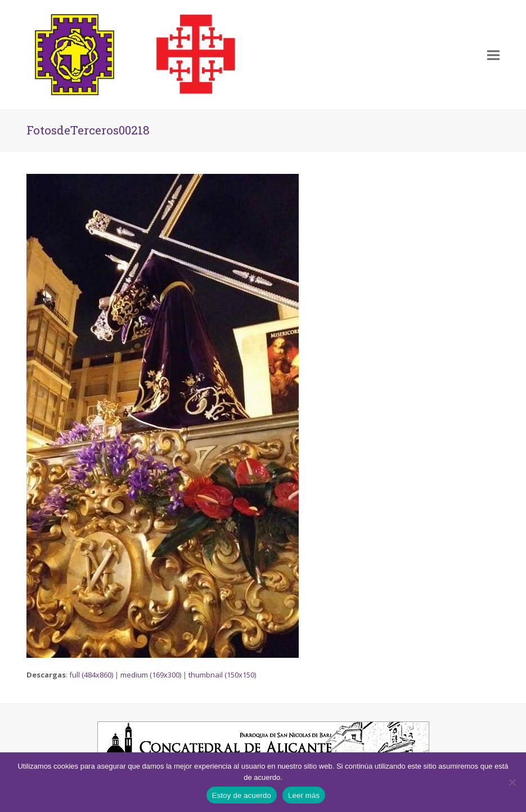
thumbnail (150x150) (222, 675)
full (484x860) (91, 675)
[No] (512, 782)
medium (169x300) (151, 675)
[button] (493, 55)
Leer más (304, 795)
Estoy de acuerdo (242, 795)
